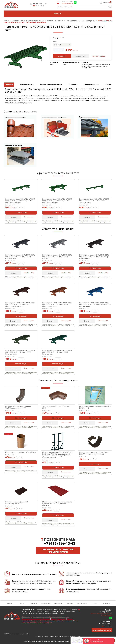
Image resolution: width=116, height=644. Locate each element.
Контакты (106, 603)
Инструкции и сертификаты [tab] (51, 84)
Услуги (22, 603)
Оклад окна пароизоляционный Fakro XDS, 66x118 (95, 407)
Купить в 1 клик (29, 217)
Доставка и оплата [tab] (92, 84)
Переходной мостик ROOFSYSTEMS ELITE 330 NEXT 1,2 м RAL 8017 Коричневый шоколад (20, 304)
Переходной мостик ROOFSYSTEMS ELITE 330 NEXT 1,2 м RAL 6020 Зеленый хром (20, 352)
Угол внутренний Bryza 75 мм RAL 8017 (56, 407)
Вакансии (58, 621)
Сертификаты (26, 621)
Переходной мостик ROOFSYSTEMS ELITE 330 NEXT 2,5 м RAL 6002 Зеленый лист (94, 201)
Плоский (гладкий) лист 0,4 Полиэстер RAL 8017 (17, 503)
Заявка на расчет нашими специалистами (58, 551)
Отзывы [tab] (109, 84)
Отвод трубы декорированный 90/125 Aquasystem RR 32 (18, 407)
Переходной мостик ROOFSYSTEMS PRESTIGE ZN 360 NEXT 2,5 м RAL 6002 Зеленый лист (20, 201)
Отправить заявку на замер (35, 623)
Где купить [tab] (73, 84)
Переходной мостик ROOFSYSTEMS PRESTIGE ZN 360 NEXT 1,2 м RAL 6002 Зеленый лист (57, 201)
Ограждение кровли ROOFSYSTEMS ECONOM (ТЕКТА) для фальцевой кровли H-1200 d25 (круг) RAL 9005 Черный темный (57, 455)
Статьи (94, 603)
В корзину (13, 217)
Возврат (54, 619)
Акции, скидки (62, 619)
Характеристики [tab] (27, 84)
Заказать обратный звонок (102, 630)
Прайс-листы (58, 603)
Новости (70, 619)
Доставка (34, 603)
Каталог (10, 603)
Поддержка (48, 623)
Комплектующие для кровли (54, 117)
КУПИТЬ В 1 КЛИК (80, 56)
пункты (75, 62)
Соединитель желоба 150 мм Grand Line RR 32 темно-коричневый (94, 453)
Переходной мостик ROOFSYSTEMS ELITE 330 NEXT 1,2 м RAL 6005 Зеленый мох (57, 352)
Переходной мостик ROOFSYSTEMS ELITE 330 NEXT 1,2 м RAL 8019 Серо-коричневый (95, 257)
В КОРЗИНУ (62, 56)
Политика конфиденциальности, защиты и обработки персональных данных (45, 617)
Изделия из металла (14, 145)
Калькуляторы (82, 603)
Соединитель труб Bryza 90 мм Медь (21, 452)
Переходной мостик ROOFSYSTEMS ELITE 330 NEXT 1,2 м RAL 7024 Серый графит (20, 257)
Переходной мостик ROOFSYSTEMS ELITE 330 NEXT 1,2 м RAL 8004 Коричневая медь (57, 304)
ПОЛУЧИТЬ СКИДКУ (99, 56)
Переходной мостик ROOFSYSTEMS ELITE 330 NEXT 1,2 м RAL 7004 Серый (57, 257)
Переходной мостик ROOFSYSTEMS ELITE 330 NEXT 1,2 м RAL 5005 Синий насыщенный (95, 304)
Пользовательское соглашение (32, 619)
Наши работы (46, 603)
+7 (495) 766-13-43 (66, 2)
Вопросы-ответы (68, 621)
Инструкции (35, 621)
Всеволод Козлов (76, 637)
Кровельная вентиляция (15, 117)
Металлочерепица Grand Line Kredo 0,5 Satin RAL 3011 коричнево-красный (57, 504)
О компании (46, 619)
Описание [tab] (9, 84)
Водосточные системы (89, 117)
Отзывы (70, 603)
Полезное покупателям (47, 621)
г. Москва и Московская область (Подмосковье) (101, 614)
